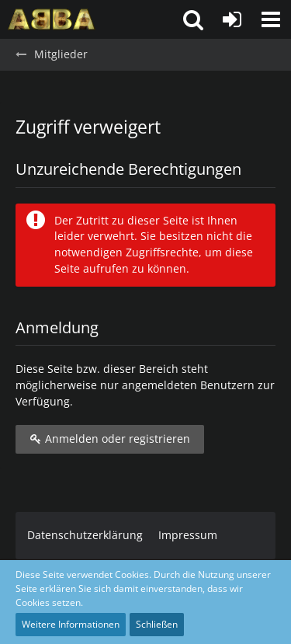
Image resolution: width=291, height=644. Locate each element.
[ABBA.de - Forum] (52, 19)
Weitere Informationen (71, 624)
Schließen (157, 624)
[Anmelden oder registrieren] (232, 19)
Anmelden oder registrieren (110, 439)
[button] (271, 19)
